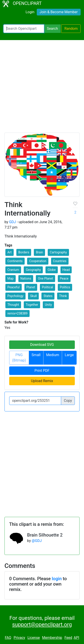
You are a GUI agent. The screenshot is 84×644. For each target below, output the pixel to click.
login (57, 579)
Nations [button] (26, 278)
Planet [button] (31, 287)
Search (52, 29)
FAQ (8, 638)
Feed (68, 638)
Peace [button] (64, 278)
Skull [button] (33, 296)
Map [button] (11, 278)
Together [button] (32, 305)
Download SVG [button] (42, 345)
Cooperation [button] (38, 261)
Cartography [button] (58, 252)
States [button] (48, 296)
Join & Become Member (59, 12)
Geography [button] (33, 270)
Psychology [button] (15, 296)
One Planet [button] (45, 278)
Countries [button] (60, 261)
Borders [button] (24, 252)
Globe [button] (52, 270)
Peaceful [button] (14, 287)
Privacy (19, 638)
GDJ (12, 222)
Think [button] (63, 296)
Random (71, 29)
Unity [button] (48, 305)
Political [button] (47, 287)
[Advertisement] (42, 88)
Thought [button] (13, 305)
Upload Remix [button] (42, 381)
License (34, 638)
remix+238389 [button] (17, 313)
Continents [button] (15, 261)
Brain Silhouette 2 (45, 535)
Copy (68, 401)
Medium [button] (53, 355)
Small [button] (36, 355)
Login (30, 12)
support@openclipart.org (42, 625)
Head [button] (66, 270)
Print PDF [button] (42, 371)
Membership (52, 638)
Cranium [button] (13, 270)
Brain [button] (39, 252)
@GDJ (37, 541)
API (76, 638)
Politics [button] (65, 287)
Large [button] (69, 355)
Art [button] (10, 252)
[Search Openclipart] (24, 29)
